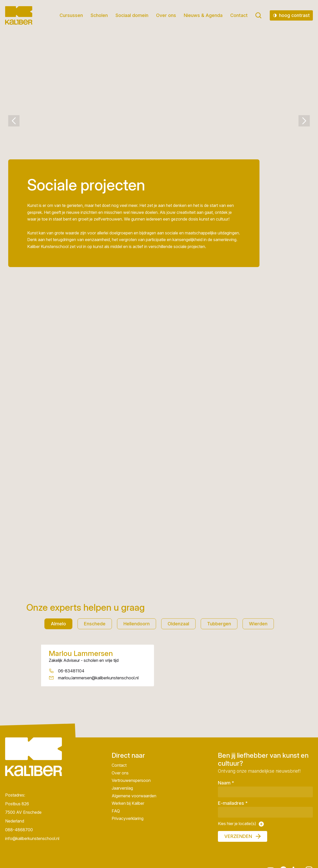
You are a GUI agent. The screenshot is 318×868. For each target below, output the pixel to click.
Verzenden (238, 836)
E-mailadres (233, 803)
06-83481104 (71, 671)
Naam (226, 783)
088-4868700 (19, 829)
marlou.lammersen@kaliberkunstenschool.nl (98, 678)
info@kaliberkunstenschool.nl (32, 838)
